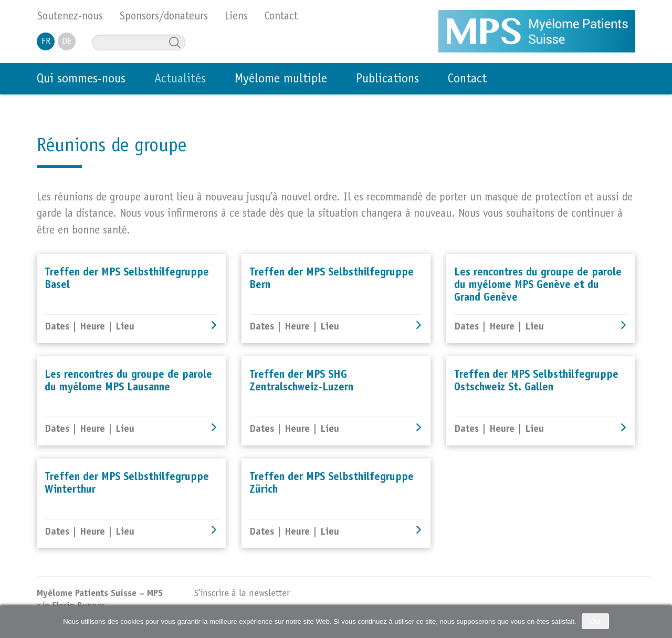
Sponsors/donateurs (164, 17)
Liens (236, 17)
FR (46, 42)
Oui (595, 621)
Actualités (180, 80)
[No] (659, 622)
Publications (387, 80)
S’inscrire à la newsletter (242, 594)
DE (67, 42)
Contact (467, 80)
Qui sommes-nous (81, 80)
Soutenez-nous (70, 17)
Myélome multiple (281, 80)
